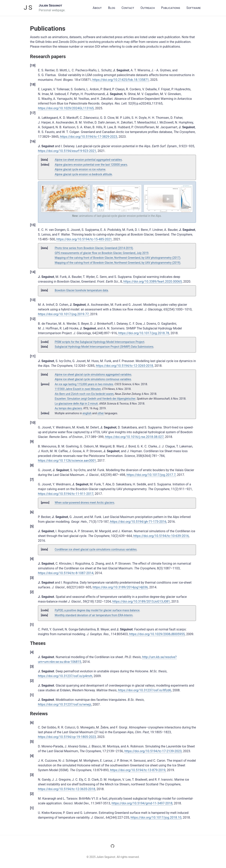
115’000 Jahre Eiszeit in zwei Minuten (78, 389)
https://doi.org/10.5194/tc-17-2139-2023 (153, 751)
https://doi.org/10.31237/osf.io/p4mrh (65, 676)
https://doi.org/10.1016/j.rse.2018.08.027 (134, 437)
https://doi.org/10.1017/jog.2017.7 (151, 475)
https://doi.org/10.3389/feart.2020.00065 (153, 282)
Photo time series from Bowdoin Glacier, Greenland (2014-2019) (94, 248)
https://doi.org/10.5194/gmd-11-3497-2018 (142, 803)
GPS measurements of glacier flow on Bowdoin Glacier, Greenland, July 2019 (102, 253)
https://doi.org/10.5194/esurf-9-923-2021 (67, 151)
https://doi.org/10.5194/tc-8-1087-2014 (66, 573)
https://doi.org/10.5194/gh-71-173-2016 (138, 522)
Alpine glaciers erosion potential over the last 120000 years (91, 165)
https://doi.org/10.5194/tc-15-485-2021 (84, 239)
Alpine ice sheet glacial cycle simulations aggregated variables (93, 375)
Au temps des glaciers (68, 408)
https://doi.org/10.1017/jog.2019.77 (63, 314)
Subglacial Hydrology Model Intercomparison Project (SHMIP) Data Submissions (104, 347)
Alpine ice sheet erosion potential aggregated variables (88, 160)
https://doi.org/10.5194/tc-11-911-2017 (66, 494)
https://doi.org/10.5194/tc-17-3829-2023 (89, 137)
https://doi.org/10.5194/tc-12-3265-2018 (124, 366)
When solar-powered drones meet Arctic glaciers (84, 503)
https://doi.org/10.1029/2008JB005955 (157, 634)
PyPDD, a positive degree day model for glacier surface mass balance (97, 610)
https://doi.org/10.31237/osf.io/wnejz (65, 704)
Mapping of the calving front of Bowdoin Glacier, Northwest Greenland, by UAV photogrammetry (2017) (118, 258)
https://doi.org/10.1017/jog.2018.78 (144, 333)
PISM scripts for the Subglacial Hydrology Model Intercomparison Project (99, 342)
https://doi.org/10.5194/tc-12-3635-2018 (67, 789)
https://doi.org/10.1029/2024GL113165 (66, 108)
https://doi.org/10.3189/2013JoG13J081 (141, 601)
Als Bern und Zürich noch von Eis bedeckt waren (84, 394)
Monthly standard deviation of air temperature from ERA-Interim (94, 615)
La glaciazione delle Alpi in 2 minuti (76, 404)
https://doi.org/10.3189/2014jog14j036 (120, 587)
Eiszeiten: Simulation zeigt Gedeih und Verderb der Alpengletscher (95, 399)
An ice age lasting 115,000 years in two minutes (84, 384)
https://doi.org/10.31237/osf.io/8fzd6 (145, 690)
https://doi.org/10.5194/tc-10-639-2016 (161, 536)
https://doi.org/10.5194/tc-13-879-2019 (138, 770)
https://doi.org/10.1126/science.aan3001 (67, 461)
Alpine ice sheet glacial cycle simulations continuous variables (93, 379)
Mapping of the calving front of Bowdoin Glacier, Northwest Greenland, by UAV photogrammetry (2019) (118, 263)
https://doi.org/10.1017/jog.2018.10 (156, 818)
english (87, 413)
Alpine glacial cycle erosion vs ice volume (80, 169)
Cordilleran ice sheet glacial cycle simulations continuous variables (96, 549)
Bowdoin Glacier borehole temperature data (81, 290)
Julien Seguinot (50, 5)
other (101, 413)
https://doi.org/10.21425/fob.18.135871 (121, 80)
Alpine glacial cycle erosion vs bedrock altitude (83, 174)
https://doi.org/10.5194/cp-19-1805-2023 (67, 737)
